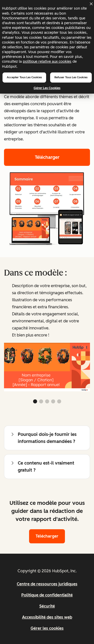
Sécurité (47, 606)
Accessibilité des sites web (47, 617)
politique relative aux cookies (47, 61)
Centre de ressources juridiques (47, 584)
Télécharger (47, 157)
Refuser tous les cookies (71, 77)
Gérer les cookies (47, 88)
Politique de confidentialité (47, 595)
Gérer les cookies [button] (47, 628)
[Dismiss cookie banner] (91, 4)
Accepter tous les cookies (24, 77)
